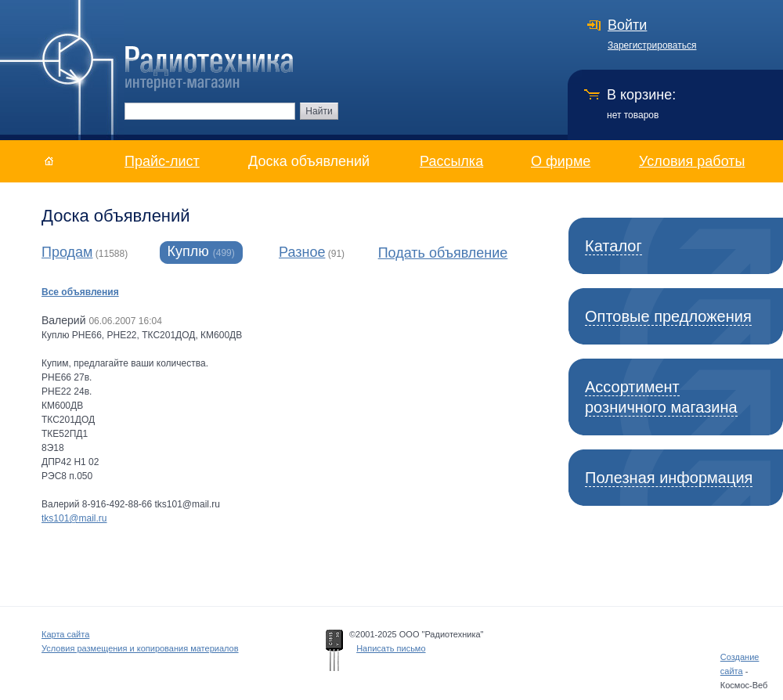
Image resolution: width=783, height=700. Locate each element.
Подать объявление (443, 253)
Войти (627, 25)
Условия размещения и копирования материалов (140, 648)
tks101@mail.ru (74, 518)
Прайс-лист (162, 161)
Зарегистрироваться (652, 45)
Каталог (613, 246)
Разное (302, 252)
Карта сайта (65, 634)
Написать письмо (391, 648)
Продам (67, 252)
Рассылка (451, 161)
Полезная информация (669, 478)
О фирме (561, 161)
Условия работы (692, 161)
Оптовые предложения (668, 316)
